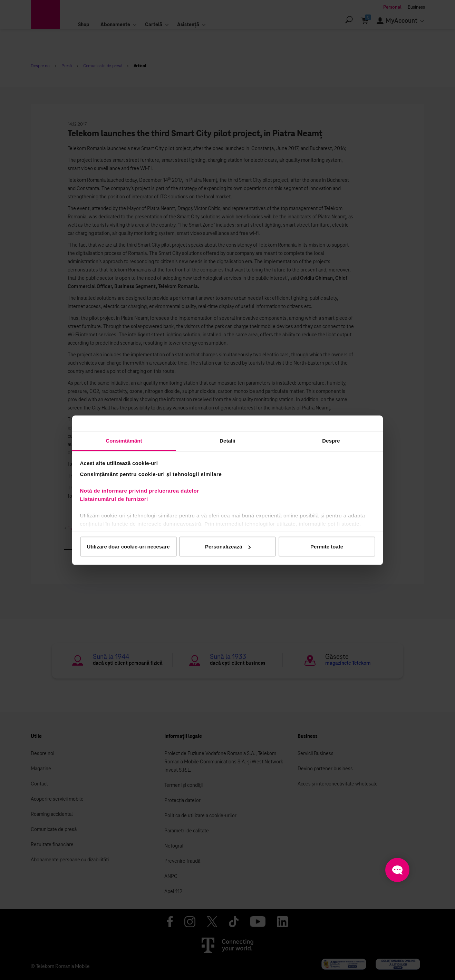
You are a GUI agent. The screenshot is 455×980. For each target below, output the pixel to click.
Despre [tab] (331, 440)
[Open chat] (397, 870)
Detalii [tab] (227, 440)
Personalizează (228, 547)
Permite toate (327, 547)
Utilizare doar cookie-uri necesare (128, 547)
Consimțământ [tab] (124, 440)
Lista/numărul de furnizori (116, 499)
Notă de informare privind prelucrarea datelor (140, 490)
